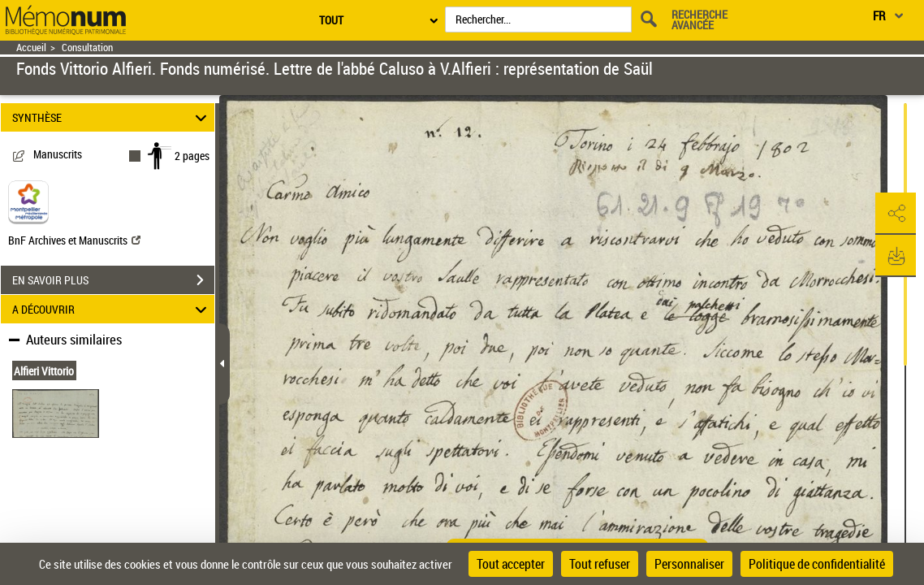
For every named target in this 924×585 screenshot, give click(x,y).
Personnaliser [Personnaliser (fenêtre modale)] (689, 564)
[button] (896, 214)
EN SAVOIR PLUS (113, 280)
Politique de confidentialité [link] (817, 564)
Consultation (87, 48)
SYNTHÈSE (112, 117)
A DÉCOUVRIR (112, 309)
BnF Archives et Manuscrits (74, 240)
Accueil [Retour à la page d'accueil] (31, 48)
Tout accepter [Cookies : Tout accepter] (511, 564)
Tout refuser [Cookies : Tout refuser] (600, 564)
